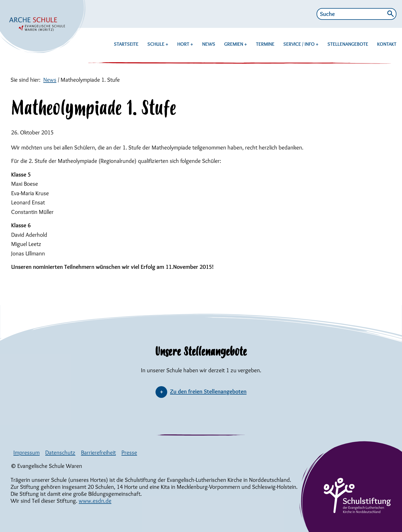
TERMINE (265, 44)
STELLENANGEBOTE (348, 44)
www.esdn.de (95, 501)
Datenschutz (60, 452)
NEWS (209, 44)
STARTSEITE (126, 44)
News (50, 80)
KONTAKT (387, 44)
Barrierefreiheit (98, 452)
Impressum (27, 452)
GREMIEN (234, 44)
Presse (129, 452)
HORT (184, 44)
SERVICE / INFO (300, 44)
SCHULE (156, 44)
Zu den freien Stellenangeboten (208, 391)
